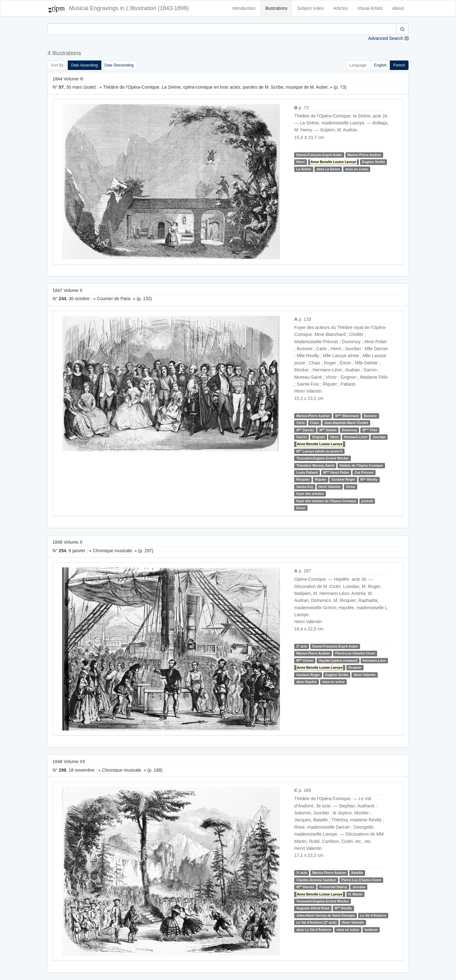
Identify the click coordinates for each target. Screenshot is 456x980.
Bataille (357, 873)
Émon (301, 508)
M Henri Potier (336, 472)
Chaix (315, 423)
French (399, 65)
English (380, 65)
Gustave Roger (343, 479)
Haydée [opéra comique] (338, 661)
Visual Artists (370, 8)
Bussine (370, 416)
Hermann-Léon (356, 437)
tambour (371, 930)
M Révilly (369, 480)
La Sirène (304, 169)
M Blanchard (347, 416)
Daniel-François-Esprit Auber (319, 155)
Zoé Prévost (364, 472)
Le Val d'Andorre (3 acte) (317, 922)
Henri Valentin (330, 487)
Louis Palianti (307, 472)
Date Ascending (85, 65)
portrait (367, 501)
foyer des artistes (310, 494)
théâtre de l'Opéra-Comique (361, 465)
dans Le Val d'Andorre (314, 930)
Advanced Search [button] (386, 38)
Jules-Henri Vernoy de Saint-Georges (326, 915)
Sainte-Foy (305, 487)
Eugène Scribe (374, 162)
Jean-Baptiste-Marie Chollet (346, 423)
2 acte (302, 646)
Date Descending (119, 65)
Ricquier (303, 479)
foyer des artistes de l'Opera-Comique (326, 501)
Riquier (320, 479)
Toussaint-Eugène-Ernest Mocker (323, 458)
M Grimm (305, 660)
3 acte (302, 873)
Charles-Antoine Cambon (316, 880)
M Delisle (328, 430)
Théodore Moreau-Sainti (315, 465)
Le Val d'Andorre (373, 915)
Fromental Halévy (333, 887)
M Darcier (305, 430)
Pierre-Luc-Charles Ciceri (355, 653)
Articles (341, 8)
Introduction (244, 8)
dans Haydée (307, 682)
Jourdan (379, 437)
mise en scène (357, 169)
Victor (351, 487)
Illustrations (276, 8)
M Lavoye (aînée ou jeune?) (320, 451)
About (398, 8)
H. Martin (355, 894)
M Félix (370, 430)
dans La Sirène (328, 169)
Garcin (302, 437)
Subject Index (310, 8)
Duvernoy (349, 430)
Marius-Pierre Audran (364, 155)
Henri (301, 162)
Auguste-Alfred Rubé (313, 908)
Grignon (318, 437)
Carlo (301, 423)
